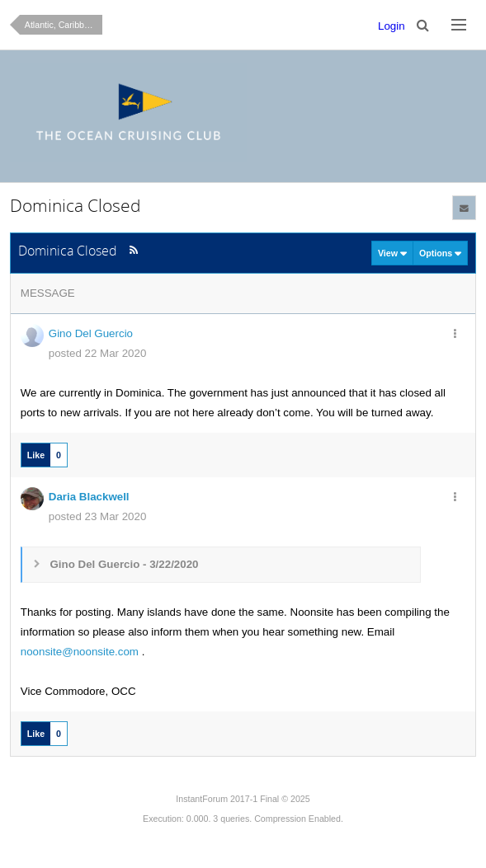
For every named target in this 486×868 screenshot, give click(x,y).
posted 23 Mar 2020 (98, 516)
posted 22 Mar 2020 (98, 353)
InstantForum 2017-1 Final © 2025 (243, 799)
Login (392, 26)
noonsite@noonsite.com (80, 652)
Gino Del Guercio (91, 333)
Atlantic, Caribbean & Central (64, 25)
